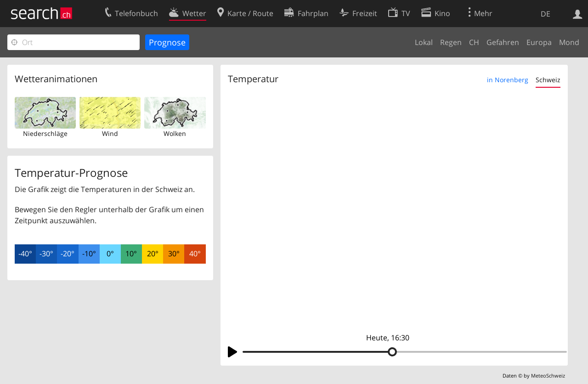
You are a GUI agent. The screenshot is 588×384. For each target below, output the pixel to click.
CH (474, 42)
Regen (451, 42)
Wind (110, 133)
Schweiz (548, 80)
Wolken (175, 133)
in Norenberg (508, 80)
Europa (539, 42)
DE (546, 14)
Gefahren (503, 42)
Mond (569, 42)
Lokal (424, 42)
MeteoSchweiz (548, 376)
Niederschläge (45, 133)
